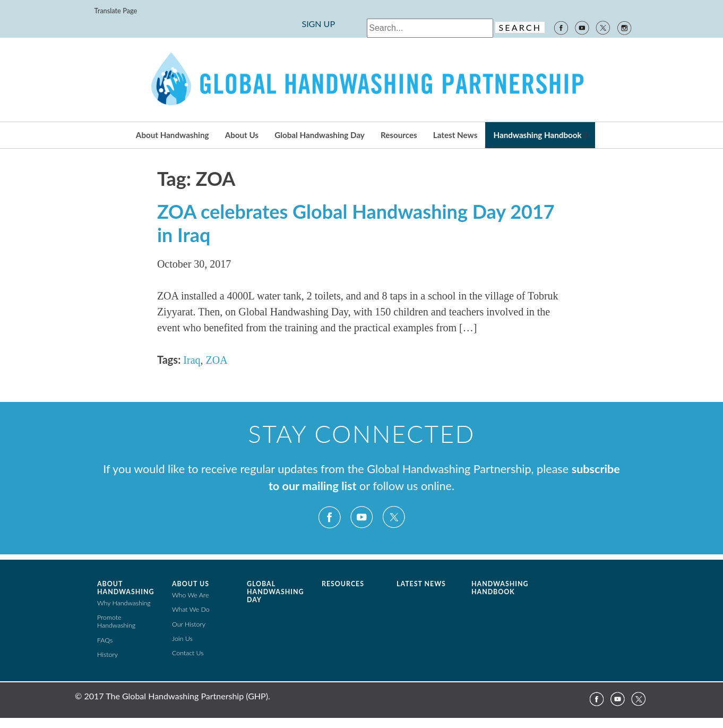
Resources (399, 135)
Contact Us (188, 653)
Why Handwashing (124, 603)
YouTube (582, 27)
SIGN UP (318, 24)
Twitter (603, 27)
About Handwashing (173, 135)
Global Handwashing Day (320, 135)
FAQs (105, 640)
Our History (189, 624)
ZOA (217, 360)
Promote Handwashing (116, 621)
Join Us (182, 639)
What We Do (191, 609)
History (107, 654)
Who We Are (190, 595)
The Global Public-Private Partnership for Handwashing (361, 80)
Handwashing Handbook (537, 135)
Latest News (455, 135)
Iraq (192, 360)
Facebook (561, 27)
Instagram (625, 27)
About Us (242, 135)
